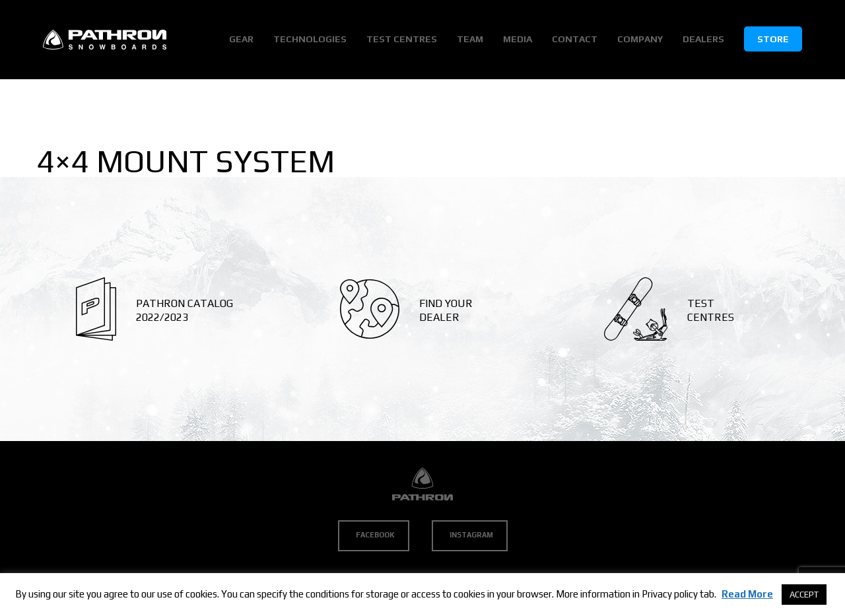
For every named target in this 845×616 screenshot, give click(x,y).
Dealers (703, 39)
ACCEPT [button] (804, 595)
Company (640, 39)
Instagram (471, 535)
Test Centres (402, 39)
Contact (575, 39)
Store (773, 39)
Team (470, 39)
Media (518, 39)
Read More (747, 594)
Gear (241, 39)
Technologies (310, 39)
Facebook (375, 535)
